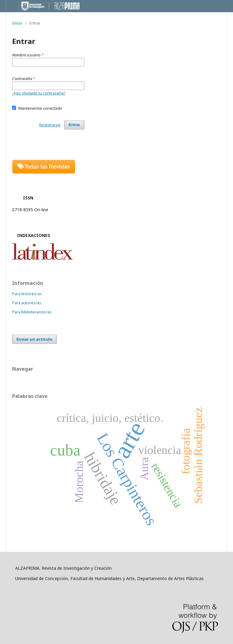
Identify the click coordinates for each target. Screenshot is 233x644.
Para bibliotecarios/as (32, 312)
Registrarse (50, 125)
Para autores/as (27, 303)
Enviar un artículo (34, 339)
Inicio (17, 23)
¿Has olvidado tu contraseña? (39, 93)
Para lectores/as (27, 294)
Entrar (74, 125)
